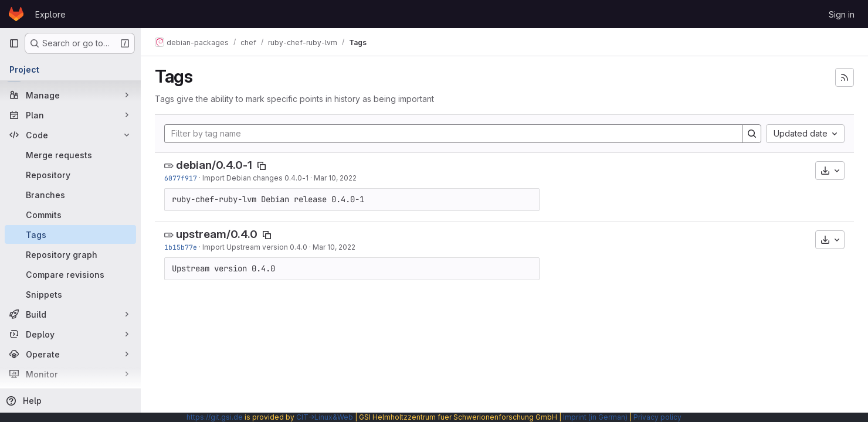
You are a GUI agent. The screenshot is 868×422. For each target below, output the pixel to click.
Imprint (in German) (595, 417)
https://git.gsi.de (215, 417)
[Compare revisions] (70, 274)
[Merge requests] (70, 155)
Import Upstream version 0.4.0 (255, 247)
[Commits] (70, 215)
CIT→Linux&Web (325, 417)
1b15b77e (181, 247)
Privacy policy (657, 417)
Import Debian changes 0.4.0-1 (255, 178)
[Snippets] (70, 294)
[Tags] (70, 234)
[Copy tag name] (262, 166)
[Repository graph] (70, 254)
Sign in (842, 14)
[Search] (752, 134)
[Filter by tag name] (454, 134)
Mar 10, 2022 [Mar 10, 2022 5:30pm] (335, 178)
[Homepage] (16, 14)
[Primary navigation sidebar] (14, 43)
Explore (50, 14)
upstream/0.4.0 (217, 234)
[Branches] (70, 195)
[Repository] (70, 175)
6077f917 (181, 178)
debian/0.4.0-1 (214, 165)
